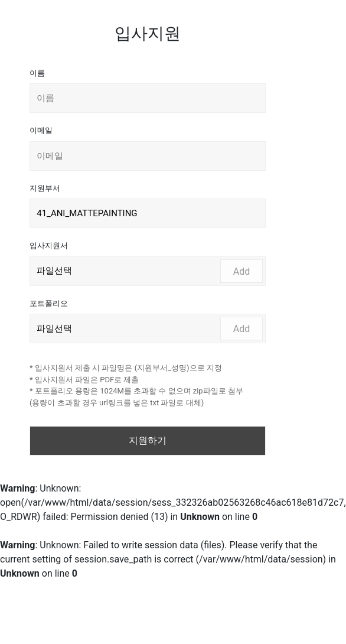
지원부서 (45, 188)
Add (241, 271)
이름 (37, 73)
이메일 (41, 130)
